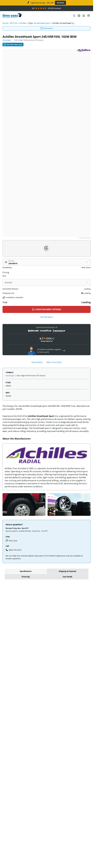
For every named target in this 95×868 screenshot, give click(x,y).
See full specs (47, 317)
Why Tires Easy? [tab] (54, 362)
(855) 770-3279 (13, 550)
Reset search (47, 28)
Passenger (7, 40)
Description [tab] (37, 362)
